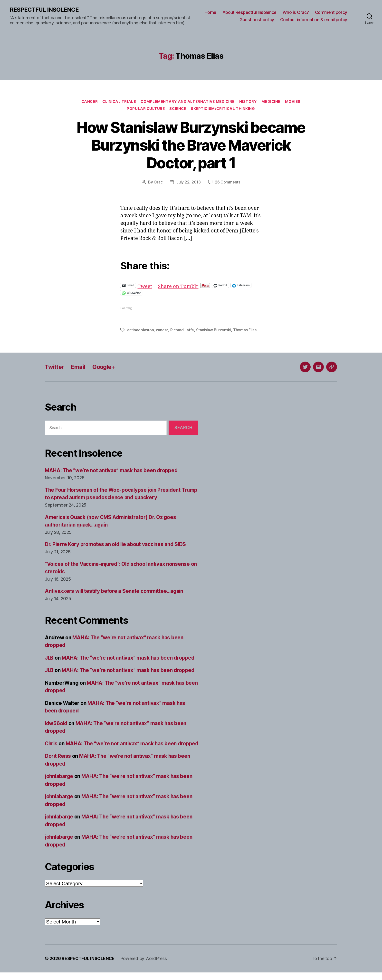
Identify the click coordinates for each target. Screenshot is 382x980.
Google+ (105, 367)
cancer (162, 330)
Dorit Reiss (58, 764)
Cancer (88, 102)
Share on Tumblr (179, 285)
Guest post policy (257, 20)
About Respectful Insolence (249, 12)
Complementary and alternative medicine (188, 102)
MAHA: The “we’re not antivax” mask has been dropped (112, 470)
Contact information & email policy (314, 20)
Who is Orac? (296, 12)
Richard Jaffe (182, 330)
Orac (158, 183)
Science (178, 109)
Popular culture (145, 109)
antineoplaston (140, 330)
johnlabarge (59, 784)
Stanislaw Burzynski (214, 330)
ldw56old (57, 723)
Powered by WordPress (144, 966)
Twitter (55, 367)
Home (210, 12)
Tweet (145, 285)
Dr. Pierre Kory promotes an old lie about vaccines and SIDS (117, 544)
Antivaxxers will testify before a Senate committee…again (115, 591)
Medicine (272, 102)
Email (79, 367)
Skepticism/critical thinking (224, 109)
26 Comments (228, 183)
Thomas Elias (245, 330)
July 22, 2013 (189, 183)
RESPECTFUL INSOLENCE (44, 10)
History (249, 102)
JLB (49, 658)
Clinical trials (119, 102)
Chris (52, 744)
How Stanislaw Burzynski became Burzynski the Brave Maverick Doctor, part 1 (191, 145)
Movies (294, 102)
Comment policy (331, 12)
